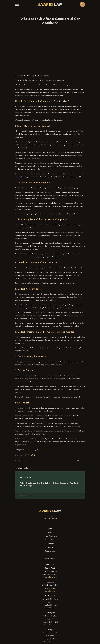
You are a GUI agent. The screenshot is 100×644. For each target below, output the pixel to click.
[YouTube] (55, 638)
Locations (50, 513)
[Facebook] (45, 638)
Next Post (78, 431)
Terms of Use (50, 521)
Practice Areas (50, 510)
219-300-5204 (50, 488)
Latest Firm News (50, 506)
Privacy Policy (50, 528)
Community (50, 517)
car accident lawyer (22, 147)
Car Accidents (30, 420)
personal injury (54, 79)
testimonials (51, 411)
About (50, 502)
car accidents (36, 55)
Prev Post (19, 431)
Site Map (50, 525)
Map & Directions (50, 547)
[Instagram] (50, 638)
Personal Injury (42, 420)
